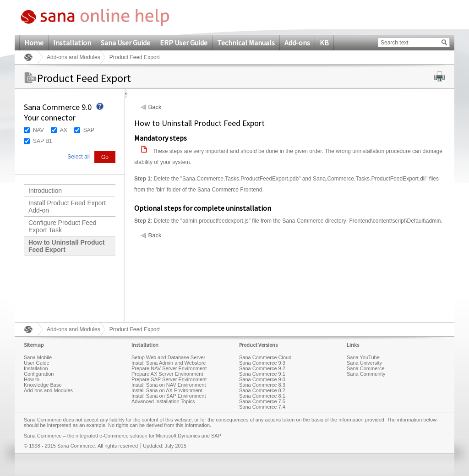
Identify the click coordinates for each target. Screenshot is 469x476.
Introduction (45, 191)
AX (64, 130)
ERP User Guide (184, 43)
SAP (89, 130)
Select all (79, 157)
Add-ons (297, 43)
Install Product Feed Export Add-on (67, 207)
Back (155, 107)
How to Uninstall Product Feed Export (66, 246)
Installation (72, 43)
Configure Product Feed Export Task (63, 226)
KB (324, 43)
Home (34, 43)
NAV (38, 130)
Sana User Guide (125, 43)
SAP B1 (43, 141)
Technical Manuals (246, 43)
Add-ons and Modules (74, 57)
